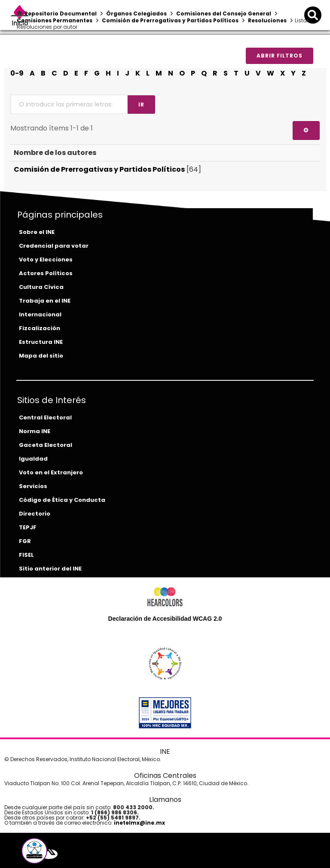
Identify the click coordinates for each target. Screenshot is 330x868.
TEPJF (28, 527)
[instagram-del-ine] (68, 854)
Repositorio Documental (61, 14)
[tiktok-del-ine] (74, 854)
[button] (34, 851)
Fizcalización (40, 328)
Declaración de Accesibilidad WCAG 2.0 (165, 619)
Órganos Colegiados (136, 14)
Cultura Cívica (41, 287)
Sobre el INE (37, 232)
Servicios (33, 486)
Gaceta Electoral (46, 445)
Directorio (35, 514)
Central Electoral (45, 417)
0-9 (17, 73)
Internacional (40, 314)
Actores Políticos (46, 273)
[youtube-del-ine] (61, 854)
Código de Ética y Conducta (62, 500)
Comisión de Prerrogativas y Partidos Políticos (170, 20)
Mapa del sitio (41, 356)
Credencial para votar (54, 246)
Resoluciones (267, 20)
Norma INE (35, 431)
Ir (141, 105)
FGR (25, 541)
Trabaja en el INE (45, 301)
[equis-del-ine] (49, 854)
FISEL (26, 555)
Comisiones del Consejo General (224, 14)
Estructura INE (41, 342)
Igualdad (33, 459)
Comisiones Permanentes (55, 20)
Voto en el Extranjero (51, 472)
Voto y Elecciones (46, 259)
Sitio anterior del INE (50, 569)
